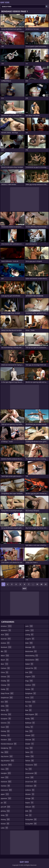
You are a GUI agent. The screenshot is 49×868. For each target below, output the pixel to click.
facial (5, 727)
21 (46, 584)
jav (4, 803)
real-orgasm (32, 714)
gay (5, 752)
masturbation (32, 660)
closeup (5, 685)
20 (41, 584)
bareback (6, 647)
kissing (5, 819)
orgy (29, 681)
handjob (6, 773)
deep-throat (7, 693)
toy (29, 769)
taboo (29, 752)
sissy (29, 748)
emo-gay (6, 714)
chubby (5, 681)
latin (29, 626)
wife (29, 811)
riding (29, 727)
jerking (5, 811)
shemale (30, 740)
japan (5, 794)
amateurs (6, 630)
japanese (6, 798)
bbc (4, 651)
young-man (31, 819)
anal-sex (6, 639)
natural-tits (31, 668)
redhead (30, 723)
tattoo (30, 756)
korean (5, 824)
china (5, 672)
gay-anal (6, 765)
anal (5, 635)
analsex (5, 643)
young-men (31, 824)
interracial (6, 790)
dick (4, 702)
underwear (31, 786)
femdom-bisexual (9, 744)
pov (29, 706)
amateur (6, 626)
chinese (5, 677)
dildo (5, 706)
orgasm (30, 677)
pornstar (30, 702)
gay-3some (7, 756)
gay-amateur (8, 761)
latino (30, 630)
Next (24, 588)
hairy (5, 769)
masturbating (32, 656)
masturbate (31, 651)
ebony (5, 710)
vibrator (30, 794)
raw (29, 710)
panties (30, 689)
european (6, 719)
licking (30, 635)
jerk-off (6, 807)
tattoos (30, 761)
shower (30, 744)
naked (29, 664)
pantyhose (31, 693)
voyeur (30, 803)
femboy (5, 735)
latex (4, 828)
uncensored (31, 773)
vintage (30, 798)
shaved (30, 735)
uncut (30, 777)
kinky (5, 815)
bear (5, 664)
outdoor (30, 685)
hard (5, 777)
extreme (5, 723)
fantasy (5, 731)
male (29, 643)
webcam (30, 807)
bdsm (5, 656)
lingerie (30, 639)
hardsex (5, 786)
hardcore (6, 782)
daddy (5, 689)
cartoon (5, 668)
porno (30, 698)
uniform (30, 790)
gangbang (6, 748)
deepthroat (7, 698)
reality (30, 719)
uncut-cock (31, 782)
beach (5, 660)
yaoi (29, 815)
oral (29, 672)
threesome (31, 765)
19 (37, 584)
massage (30, 647)
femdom (6, 740)
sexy (29, 731)
